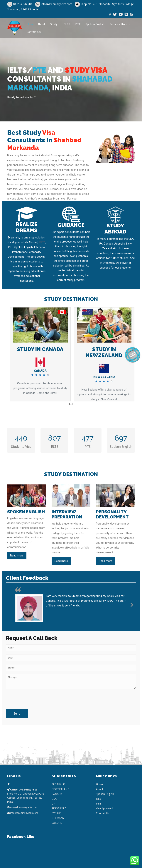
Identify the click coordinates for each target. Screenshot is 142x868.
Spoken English (95, 24)
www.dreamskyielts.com (24, 807)
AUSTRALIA (59, 784)
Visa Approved (104, 808)
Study (54, 24)
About (41, 24)
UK (53, 803)
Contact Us (34, 32)
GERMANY (58, 818)
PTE (78, 24)
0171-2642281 (23, 4)
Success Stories (120, 24)
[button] (70, 404)
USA (54, 799)
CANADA (57, 794)
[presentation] (28, 697)
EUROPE (57, 823)
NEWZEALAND (61, 789)
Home (31, 24)
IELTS (66, 24)
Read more (17, 556)
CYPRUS (56, 813)
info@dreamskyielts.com (57, 4)
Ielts (98, 799)
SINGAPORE (59, 808)
